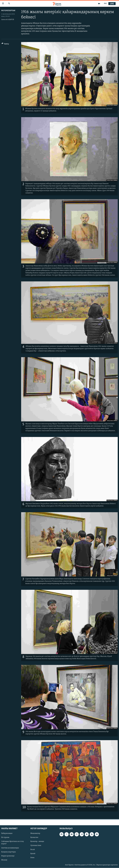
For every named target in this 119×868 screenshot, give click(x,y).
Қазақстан (34, 838)
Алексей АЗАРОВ (8, 20)
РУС (105, 4)
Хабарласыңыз (7, 834)
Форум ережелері (8, 856)
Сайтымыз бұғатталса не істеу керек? (13, 843)
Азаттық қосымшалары (10, 848)
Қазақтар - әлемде (37, 842)
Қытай (33, 854)
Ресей (33, 850)
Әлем (32, 858)
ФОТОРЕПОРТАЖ (8, 11)
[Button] (5, 44)
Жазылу (4, 860)
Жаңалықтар (35, 834)
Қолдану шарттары (8, 852)
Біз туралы (5, 838)
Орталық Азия (36, 846)
